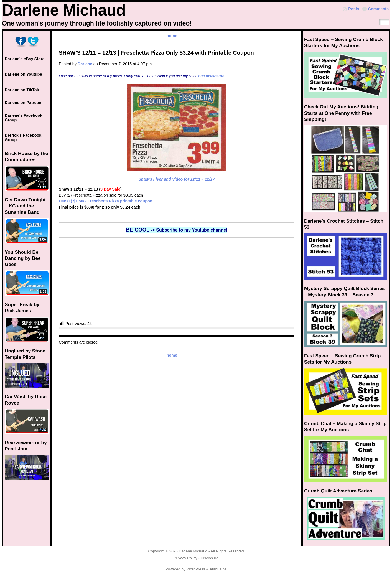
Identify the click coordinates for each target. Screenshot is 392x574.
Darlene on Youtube (23, 74)
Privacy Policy (185, 558)
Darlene (85, 64)
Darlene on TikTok (22, 90)
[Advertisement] (177, 279)
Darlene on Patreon (23, 103)
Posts (354, 9)
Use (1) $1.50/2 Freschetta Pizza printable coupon (105, 201)
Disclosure (210, 558)
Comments (378, 9)
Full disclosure (211, 76)
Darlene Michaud (64, 10)
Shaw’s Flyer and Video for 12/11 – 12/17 (176, 179)
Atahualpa (218, 569)
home (172, 36)
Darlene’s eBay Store (25, 59)
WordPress (196, 569)
